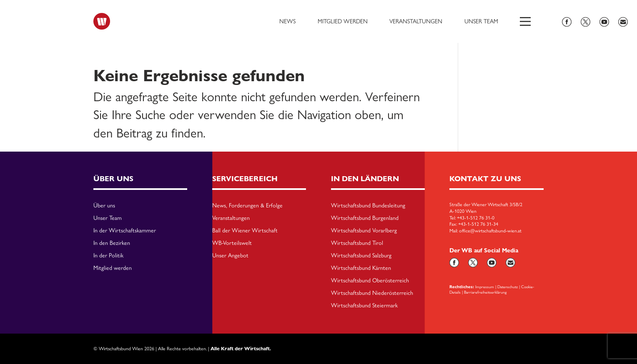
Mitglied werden (343, 21)
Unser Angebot (230, 256)
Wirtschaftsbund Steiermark (364, 306)
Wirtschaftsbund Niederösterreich (372, 293)
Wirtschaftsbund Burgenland (365, 218)
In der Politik (108, 256)
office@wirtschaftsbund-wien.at (490, 231)
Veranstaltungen (416, 21)
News (287, 21)
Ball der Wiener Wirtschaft (245, 231)
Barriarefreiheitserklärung (485, 292)
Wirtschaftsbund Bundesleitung (368, 206)
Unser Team (481, 21)
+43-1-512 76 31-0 (476, 218)
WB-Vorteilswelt (232, 243)
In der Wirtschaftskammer (125, 231)
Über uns (104, 206)
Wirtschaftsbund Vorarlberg (364, 231)
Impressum (485, 287)
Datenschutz (508, 287)
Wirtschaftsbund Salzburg (361, 256)
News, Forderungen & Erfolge (247, 206)
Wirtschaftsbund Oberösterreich (370, 281)
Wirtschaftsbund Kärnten (361, 268)
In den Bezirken (112, 243)
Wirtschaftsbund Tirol (357, 243)
